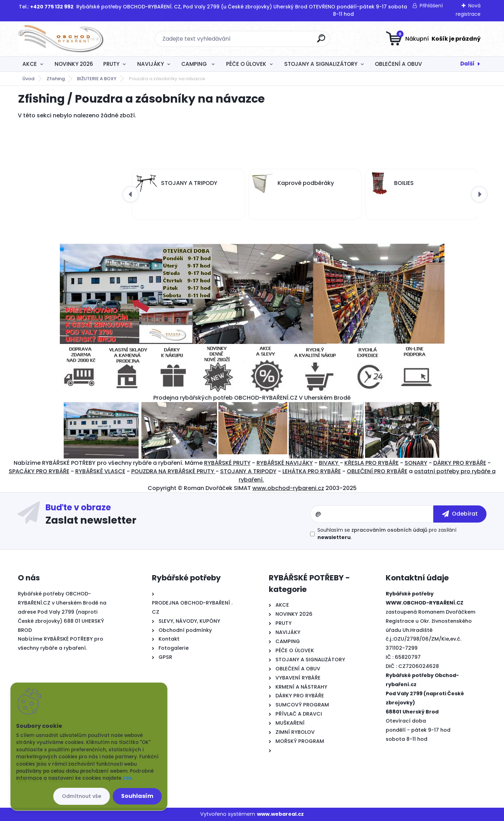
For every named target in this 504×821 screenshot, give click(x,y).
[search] (321, 41)
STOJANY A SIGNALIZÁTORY (321, 64)
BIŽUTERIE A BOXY (97, 79)
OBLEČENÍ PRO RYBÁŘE (377, 471)
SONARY (416, 463)
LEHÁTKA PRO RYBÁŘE (312, 471)
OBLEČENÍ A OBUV (398, 64)
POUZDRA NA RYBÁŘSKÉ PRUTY (173, 471)
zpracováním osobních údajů (389, 530)
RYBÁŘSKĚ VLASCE (100, 471)
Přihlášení (431, 6)
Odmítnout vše (82, 796)
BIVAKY (329, 463)
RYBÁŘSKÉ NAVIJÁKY (285, 463)
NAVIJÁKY (150, 64)
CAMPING (195, 64)
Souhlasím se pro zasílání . (387, 534)
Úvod (28, 79)
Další (467, 64)
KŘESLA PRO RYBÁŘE (372, 463)
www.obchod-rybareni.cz (288, 488)
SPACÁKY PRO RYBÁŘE (39, 471)
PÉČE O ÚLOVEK (246, 64)
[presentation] (131, 194)
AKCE (30, 64)
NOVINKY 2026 (74, 64)
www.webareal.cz (280, 814)
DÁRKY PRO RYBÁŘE (460, 463)
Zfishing (56, 79)
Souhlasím (137, 796)
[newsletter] (460, 514)
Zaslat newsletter (91, 520)
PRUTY (111, 64)
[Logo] (61, 39)
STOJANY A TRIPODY (248, 471)
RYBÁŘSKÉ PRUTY (227, 463)
